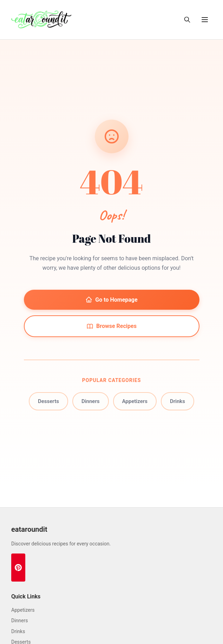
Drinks (178, 401)
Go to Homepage (111, 300)
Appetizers (135, 401)
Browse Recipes (111, 326)
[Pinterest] (18, 568)
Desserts (48, 401)
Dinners (91, 401)
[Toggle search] (187, 20)
